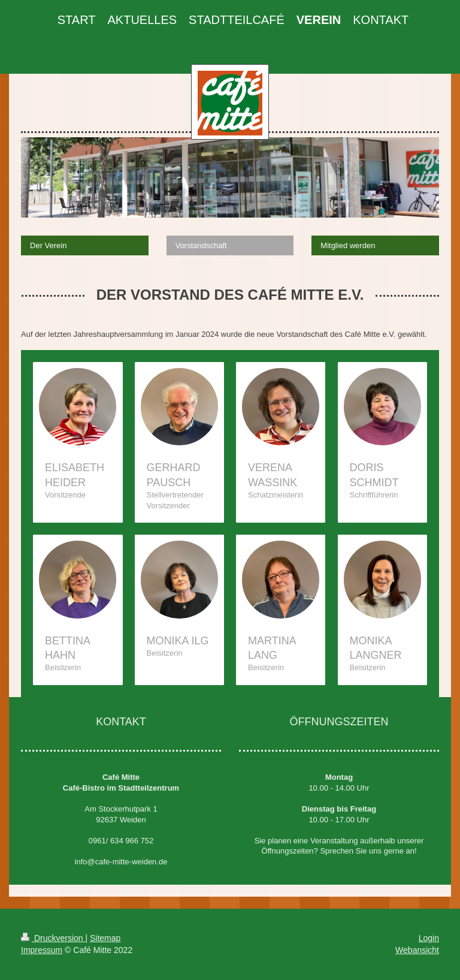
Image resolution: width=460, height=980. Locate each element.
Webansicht (417, 950)
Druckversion (53, 938)
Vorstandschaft (201, 245)
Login (429, 938)
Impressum (42, 950)
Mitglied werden (348, 245)
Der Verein (48, 245)
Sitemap (105, 938)
